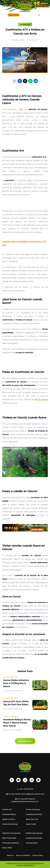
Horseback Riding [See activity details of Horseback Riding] (9, 814)
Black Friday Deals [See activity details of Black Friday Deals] (9, 838)
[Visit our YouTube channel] (38, 780)
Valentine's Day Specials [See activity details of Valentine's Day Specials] (11, 833)
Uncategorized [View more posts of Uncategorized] (25, 24)
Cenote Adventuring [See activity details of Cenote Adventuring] (10, 824)
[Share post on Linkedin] (36, 81)
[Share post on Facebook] (20, 81)
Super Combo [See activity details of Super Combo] (31, 824)
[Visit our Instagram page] (18, 780)
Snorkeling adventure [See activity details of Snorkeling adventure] (34, 814)
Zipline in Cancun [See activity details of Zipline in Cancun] (9, 819)
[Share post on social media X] (25, 81)
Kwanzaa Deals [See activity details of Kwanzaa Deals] (32, 843)
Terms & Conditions (23, 855)
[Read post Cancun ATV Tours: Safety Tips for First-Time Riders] (40, 704)
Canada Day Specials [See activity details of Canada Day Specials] (34, 838)
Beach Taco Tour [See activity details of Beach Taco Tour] (32, 819)
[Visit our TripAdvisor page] (32, 780)
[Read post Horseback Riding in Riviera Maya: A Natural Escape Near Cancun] (40, 724)
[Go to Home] (25, 6)
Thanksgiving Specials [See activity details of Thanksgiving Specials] (11, 843)
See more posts (25, 741)
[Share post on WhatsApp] (30, 81)
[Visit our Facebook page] (12, 780)
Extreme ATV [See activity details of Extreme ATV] (7, 809)
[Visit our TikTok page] (25, 780)
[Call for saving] (14, 15)
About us (10, 855)
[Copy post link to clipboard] (14, 81)
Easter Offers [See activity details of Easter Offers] (7, 848)
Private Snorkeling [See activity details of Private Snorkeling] (33, 809)
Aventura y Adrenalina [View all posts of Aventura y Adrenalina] (10, 677)
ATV (21, 109)
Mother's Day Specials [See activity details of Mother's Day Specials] (34, 833)
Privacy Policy (38, 855)
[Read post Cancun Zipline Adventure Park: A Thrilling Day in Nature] (40, 685)
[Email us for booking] (25, 794)
